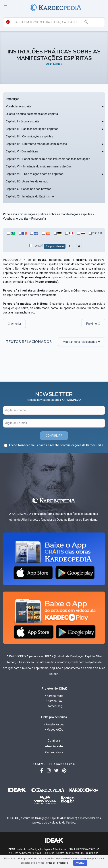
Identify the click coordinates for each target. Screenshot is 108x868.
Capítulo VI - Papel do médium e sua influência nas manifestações (48, 159)
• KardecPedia (54, 696)
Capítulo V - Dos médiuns (22, 151)
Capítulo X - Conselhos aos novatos (29, 189)
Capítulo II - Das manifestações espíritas (32, 129)
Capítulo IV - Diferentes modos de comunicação (36, 144)
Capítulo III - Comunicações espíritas (29, 136)
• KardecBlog (54, 706)
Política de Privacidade (56, 863)
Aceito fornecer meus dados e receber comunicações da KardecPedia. (56, 445)
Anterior (14, 324)
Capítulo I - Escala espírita (23, 121)
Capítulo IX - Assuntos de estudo (27, 181)
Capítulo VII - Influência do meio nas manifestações (39, 166)
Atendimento (54, 746)
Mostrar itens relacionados (82, 342)
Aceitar (80, 863)
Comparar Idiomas (55, 246)
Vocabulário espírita (19, 106)
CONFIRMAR (54, 436)
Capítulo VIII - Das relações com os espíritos (35, 174)
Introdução (13, 99)
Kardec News (54, 752)
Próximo (93, 324)
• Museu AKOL (54, 730)
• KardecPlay (54, 701)
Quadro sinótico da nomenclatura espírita (32, 114)
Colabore (54, 741)
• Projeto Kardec (54, 724)
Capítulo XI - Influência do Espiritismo (30, 196)
